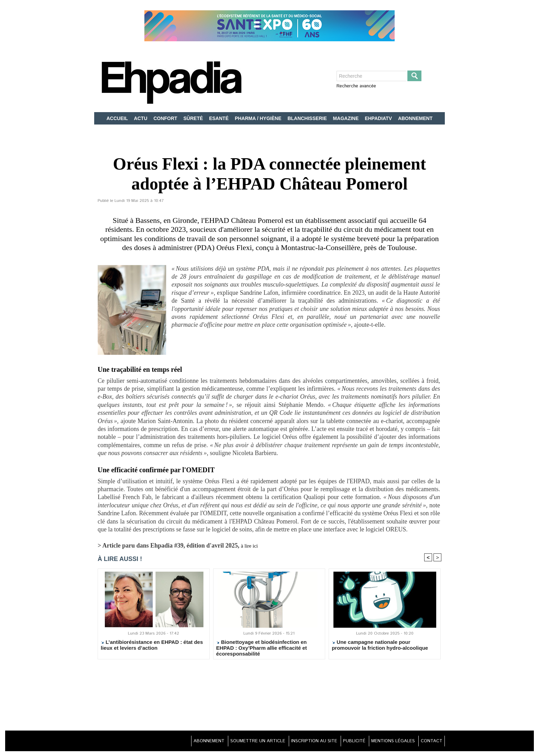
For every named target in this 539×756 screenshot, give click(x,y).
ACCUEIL (118, 118)
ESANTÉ (219, 118)
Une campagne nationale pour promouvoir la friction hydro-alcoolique (380, 646)
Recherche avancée (356, 86)
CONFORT (166, 118)
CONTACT (429, 742)
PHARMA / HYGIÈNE (259, 118)
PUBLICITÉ (344, 742)
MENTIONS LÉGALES (387, 742)
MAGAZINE (347, 118)
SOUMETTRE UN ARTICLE (237, 742)
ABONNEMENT (415, 118)
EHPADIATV (379, 118)
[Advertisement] (269, 700)
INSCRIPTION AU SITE (299, 742)
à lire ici (251, 546)
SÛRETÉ (194, 118)
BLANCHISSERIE (308, 118)
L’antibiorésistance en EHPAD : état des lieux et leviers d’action (152, 646)
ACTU (141, 118)
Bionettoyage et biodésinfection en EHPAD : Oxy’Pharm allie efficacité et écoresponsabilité (262, 649)
